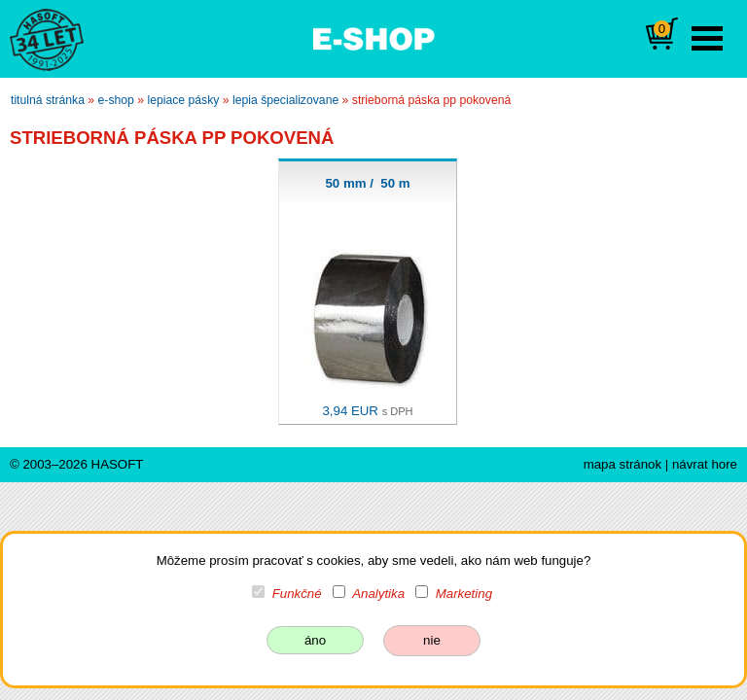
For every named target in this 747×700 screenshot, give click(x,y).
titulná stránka (48, 100)
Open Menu (707, 38)
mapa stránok (622, 464)
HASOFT (118, 464)
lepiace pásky (183, 100)
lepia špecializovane (285, 100)
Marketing (464, 594)
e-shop (116, 100)
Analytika (378, 594)
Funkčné (297, 594)
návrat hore (705, 464)
